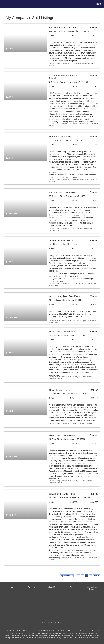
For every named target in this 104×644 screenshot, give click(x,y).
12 (79, 576)
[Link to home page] (3, 4)
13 (83, 576)
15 (91, 576)
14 (87, 576)
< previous (65, 576)
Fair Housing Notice (85, 613)
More (98, 4)
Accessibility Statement (58, 613)
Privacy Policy (33, 613)
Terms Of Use (15, 613)
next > (96, 576)
